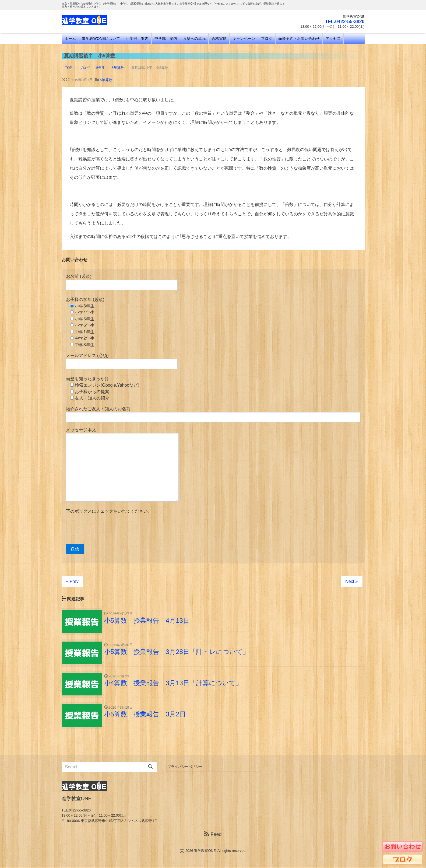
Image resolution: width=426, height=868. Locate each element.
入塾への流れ (194, 38)
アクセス (333, 38)
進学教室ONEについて (101, 38)
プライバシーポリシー (185, 767)
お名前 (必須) (122, 282)
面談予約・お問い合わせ (299, 38)
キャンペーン (244, 38)
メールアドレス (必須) (122, 361)
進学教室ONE (205, 851)
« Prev (72, 581)
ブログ (267, 38)
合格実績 (219, 38)
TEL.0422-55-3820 (344, 22)
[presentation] (107, 529)
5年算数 (106, 80)
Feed (213, 835)
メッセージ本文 (122, 465)
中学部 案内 (166, 38)
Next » (351, 581)
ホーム (70, 38)
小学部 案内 (137, 38)
